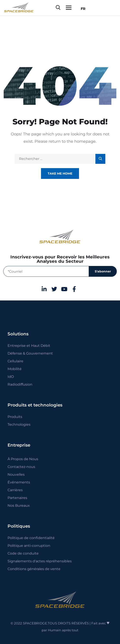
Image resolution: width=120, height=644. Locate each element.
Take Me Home (60, 174)
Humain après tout (63, 630)
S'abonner (103, 271)
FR (82, 9)
